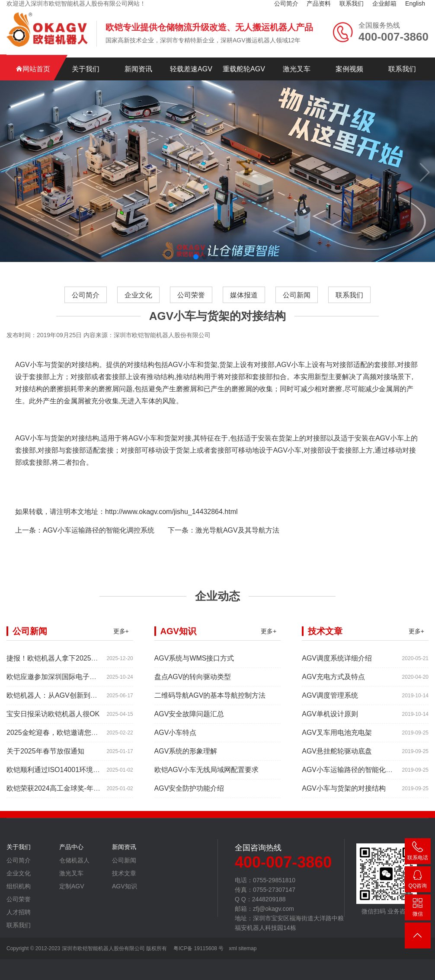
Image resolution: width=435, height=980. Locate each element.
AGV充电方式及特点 (333, 692)
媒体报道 (244, 310)
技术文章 (124, 888)
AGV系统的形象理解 (186, 766)
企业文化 (138, 310)
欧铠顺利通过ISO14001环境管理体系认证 (70, 785)
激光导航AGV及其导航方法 (237, 545)
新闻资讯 (138, 69)
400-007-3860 (418, 853)
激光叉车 (297, 69)
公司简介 (86, 310)
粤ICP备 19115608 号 (198, 948)
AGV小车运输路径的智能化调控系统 (99, 545)
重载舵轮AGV (244, 69)
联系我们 (402, 69)
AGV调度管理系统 (330, 710)
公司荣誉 (191, 310)
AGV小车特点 (176, 748)
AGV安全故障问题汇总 (189, 729)
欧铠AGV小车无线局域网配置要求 (207, 785)
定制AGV (72, 901)
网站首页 (33, 69)
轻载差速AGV (191, 69)
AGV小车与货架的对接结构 (344, 803)
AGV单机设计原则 (330, 729)
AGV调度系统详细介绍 (337, 673)
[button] (196, 257)
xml (233, 948)
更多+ (121, 646)
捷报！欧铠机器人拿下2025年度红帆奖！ (70, 673)
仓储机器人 (74, 875)
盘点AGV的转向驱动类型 (193, 692)
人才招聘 (19, 927)
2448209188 (418, 881)
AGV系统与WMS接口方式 (194, 673)
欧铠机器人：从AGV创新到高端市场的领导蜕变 (80, 710)
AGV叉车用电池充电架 (337, 748)
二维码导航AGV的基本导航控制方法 (210, 710)
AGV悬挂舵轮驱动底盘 (337, 766)
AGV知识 (125, 901)
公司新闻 (297, 310)
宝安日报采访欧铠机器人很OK (53, 729)
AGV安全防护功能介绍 (189, 803)
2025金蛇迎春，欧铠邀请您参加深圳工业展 (73, 748)
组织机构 (19, 901)
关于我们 (86, 69)
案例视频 (349, 69)
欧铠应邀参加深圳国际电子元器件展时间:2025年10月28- (93, 692)
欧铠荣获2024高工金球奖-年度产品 (60, 803)
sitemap (247, 948)
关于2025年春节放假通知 (45, 766)
